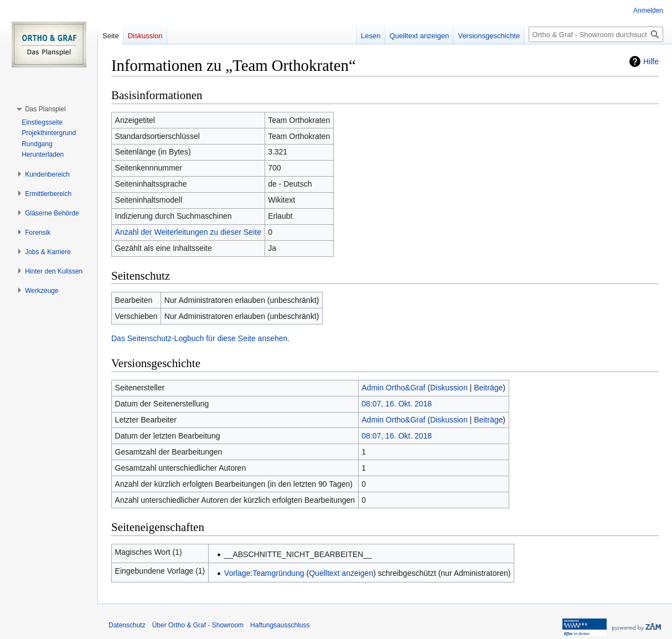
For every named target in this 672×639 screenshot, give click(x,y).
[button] (45, 109)
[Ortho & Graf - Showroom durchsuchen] (596, 34)
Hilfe (651, 61)
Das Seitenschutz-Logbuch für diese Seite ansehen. (200, 338)
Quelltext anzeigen (341, 573)
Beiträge (488, 388)
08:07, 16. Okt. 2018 (397, 404)
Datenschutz (127, 625)
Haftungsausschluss (280, 625)
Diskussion (449, 388)
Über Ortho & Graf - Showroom (198, 625)
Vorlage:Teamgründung (264, 573)
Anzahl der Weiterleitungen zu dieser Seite (188, 232)
